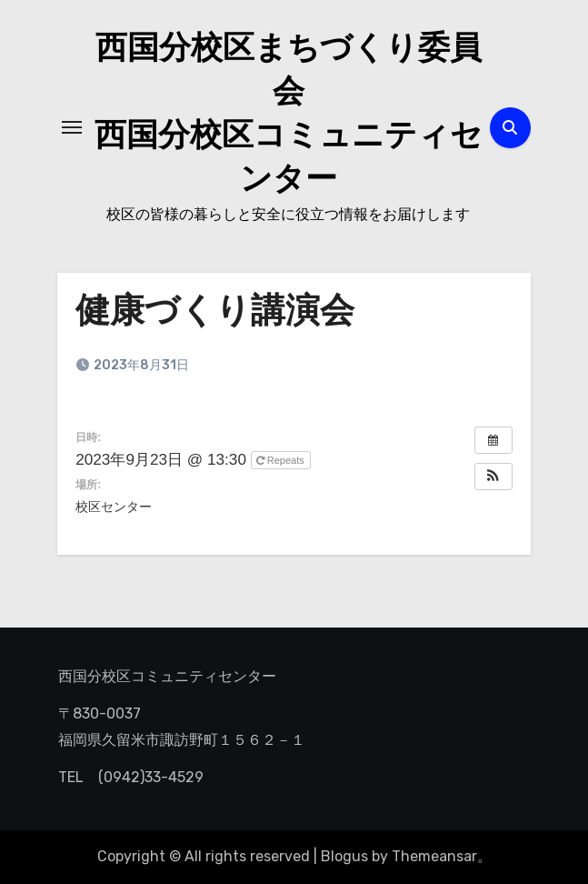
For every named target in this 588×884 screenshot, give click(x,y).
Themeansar (434, 856)
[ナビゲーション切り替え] (72, 127)
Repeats (282, 460)
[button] (493, 477)
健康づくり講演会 (215, 313)
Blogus (344, 856)
